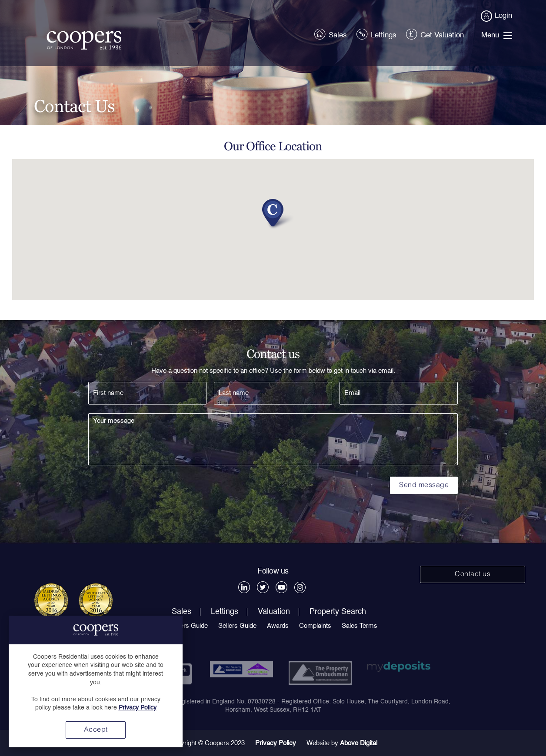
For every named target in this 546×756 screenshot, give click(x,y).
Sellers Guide (237, 626)
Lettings (377, 34)
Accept (96, 730)
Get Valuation (436, 34)
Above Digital (359, 743)
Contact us (473, 574)
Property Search (338, 612)
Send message (424, 485)
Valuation (274, 612)
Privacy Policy (276, 743)
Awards (278, 626)
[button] (273, 211)
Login (497, 16)
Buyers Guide (188, 626)
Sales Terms (360, 626)
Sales (331, 34)
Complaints (315, 626)
